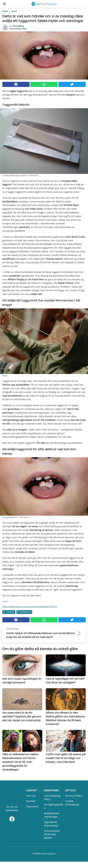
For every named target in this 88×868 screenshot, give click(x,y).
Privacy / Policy (74, 796)
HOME (5, 11)
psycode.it (32, 806)
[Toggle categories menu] (4, 4)
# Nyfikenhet (24, 612)
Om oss (31, 796)
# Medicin (9, 612)
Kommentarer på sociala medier (52, 834)
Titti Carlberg (18, 26)
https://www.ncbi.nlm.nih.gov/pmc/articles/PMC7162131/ (30, 607)
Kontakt (31, 801)
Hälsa (14, 11)
